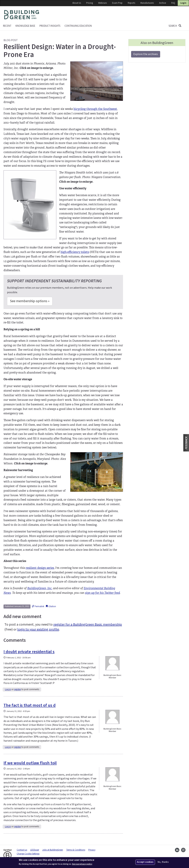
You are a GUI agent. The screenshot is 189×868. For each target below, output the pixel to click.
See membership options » (30, 301)
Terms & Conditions (76, 850)
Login (183, 3)
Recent (7, 26)
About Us (77, 3)
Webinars (103, 3)
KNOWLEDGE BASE (25, 26)
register (18, 689)
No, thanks (163, 862)
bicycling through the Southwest (95, 109)
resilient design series (40, 568)
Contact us (22, 850)
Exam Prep (117, 3)
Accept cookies (145, 862)
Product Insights (50, 26)
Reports (131, 3)
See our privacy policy (82, 864)
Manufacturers (147, 3)
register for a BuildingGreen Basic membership (88, 625)
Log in (8, 689)
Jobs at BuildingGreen (53, 850)
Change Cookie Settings (28, 854)
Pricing (90, 3)
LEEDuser (35, 850)
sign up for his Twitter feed (102, 593)
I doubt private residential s (29, 652)
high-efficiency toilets (75, 252)
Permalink (38, 606)
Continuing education (78, 26)
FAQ (173, 3)
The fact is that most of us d (30, 705)
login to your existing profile (38, 629)
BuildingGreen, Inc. (40, 588)
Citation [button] (51, 606)
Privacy (92, 850)
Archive (163, 3)
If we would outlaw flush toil (30, 763)
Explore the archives (146, 54)
